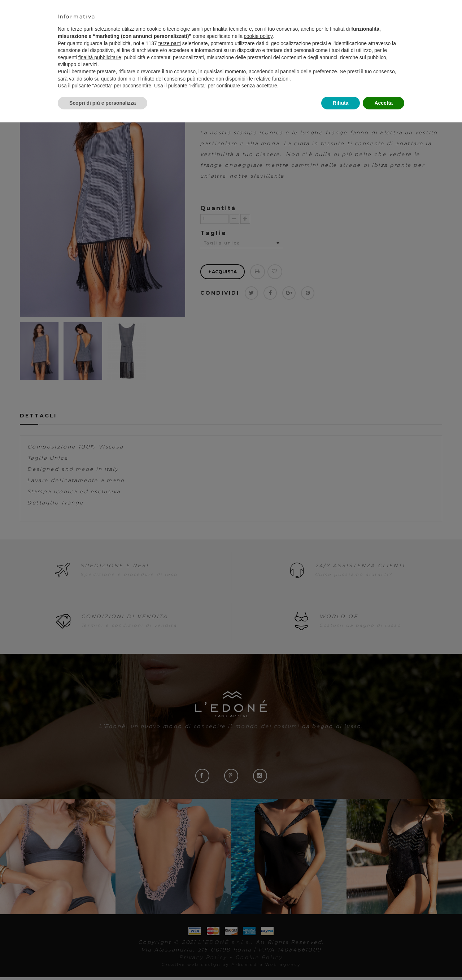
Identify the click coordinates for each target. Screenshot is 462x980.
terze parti (170, 43)
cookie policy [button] (258, 36)
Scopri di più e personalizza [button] (103, 103)
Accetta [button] (383, 103)
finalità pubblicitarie (100, 57)
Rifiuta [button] (341, 103)
